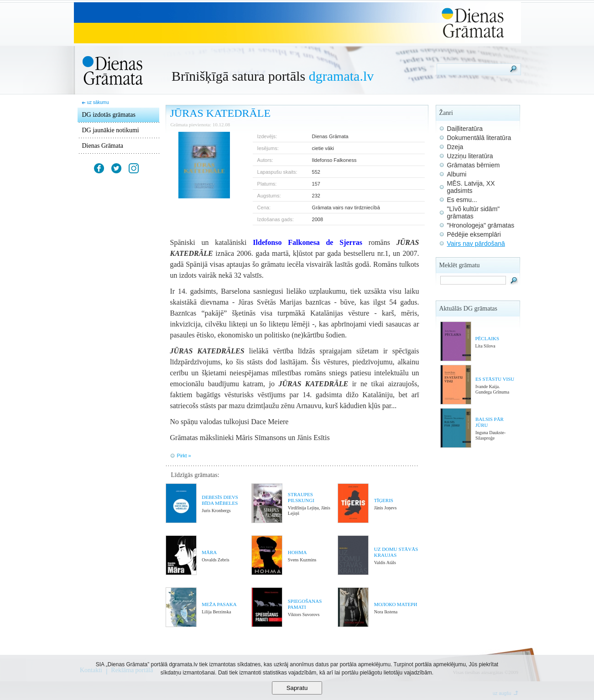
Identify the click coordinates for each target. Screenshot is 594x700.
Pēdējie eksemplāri (474, 234)
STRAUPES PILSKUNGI (301, 497)
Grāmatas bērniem (474, 165)
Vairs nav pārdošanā (476, 244)
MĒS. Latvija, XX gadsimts (471, 187)
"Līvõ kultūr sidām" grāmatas (474, 213)
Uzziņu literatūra (470, 156)
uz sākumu (98, 102)
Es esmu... (462, 200)
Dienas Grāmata (103, 146)
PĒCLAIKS (487, 338)
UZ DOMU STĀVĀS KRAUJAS (396, 552)
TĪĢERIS (384, 500)
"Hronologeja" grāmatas (481, 225)
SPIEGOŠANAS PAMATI (305, 604)
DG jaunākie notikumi (111, 130)
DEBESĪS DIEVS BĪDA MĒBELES (220, 500)
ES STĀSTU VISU (495, 379)
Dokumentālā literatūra (479, 138)
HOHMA (297, 552)
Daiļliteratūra (465, 129)
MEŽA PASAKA (219, 604)
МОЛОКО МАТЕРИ (396, 604)
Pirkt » (184, 456)
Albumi (457, 174)
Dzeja (455, 147)
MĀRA (209, 552)
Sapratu (297, 688)
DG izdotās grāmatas (109, 115)
